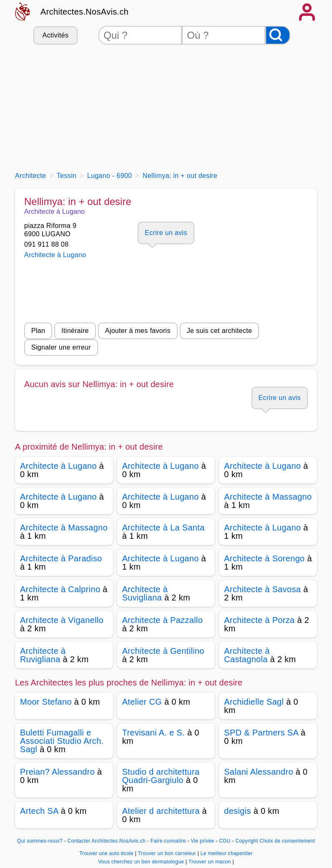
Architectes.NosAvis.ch (84, 12)
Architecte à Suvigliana (145, 593)
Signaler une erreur (61, 347)
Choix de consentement (287, 841)
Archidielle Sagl (254, 702)
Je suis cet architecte (219, 331)
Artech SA (39, 811)
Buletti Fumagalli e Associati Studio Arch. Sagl (62, 741)
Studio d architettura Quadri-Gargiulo (161, 776)
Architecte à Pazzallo (162, 620)
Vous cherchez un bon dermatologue (142, 862)
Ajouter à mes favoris (138, 331)
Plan (38, 331)
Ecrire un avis (166, 233)
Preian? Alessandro (57, 772)
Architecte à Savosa (262, 589)
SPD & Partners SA (261, 733)
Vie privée (202, 841)
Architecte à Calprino (60, 589)
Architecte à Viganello (62, 620)
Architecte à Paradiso (61, 558)
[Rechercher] (278, 35)
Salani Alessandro (259, 772)
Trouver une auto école (107, 853)
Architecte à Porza (259, 620)
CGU (225, 841)
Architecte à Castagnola (247, 655)
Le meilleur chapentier (227, 853)
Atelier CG (142, 702)
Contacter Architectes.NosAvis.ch (107, 841)
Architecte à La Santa (163, 528)
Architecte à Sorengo (264, 558)
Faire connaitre (168, 841)
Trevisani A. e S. (153, 733)
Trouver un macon (211, 862)
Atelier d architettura (161, 811)
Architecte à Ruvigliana (43, 655)
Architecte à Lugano (55, 255)
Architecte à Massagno (268, 497)
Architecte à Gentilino (163, 651)
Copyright (246, 841)
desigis (238, 811)
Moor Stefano (46, 702)
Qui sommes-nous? (40, 841)
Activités (55, 35)
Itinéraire (75, 331)
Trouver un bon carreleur (168, 853)
